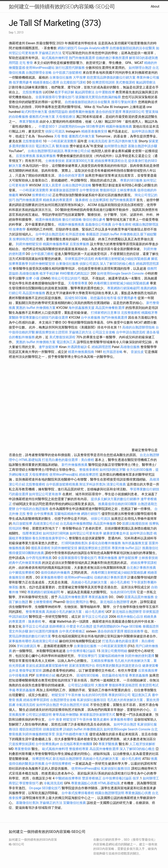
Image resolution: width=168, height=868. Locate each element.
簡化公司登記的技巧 (66, 278)
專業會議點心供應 (84, 783)
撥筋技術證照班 (31, 729)
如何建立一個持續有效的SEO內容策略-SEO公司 (62, 7)
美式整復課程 (125, 82)
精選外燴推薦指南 (48, 220)
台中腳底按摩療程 (22, 573)
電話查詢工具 (45, 146)
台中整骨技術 (89, 190)
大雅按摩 (101, 685)
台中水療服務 (91, 318)
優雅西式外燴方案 (42, 117)
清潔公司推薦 (116, 484)
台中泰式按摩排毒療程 (78, 793)
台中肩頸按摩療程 (59, 764)
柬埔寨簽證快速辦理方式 (97, 715)
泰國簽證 (92, 234)
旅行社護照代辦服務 (70, 68)
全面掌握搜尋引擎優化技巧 (55, 97)
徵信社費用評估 (77, 602)
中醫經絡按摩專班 (69, 778)
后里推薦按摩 (148, 670)
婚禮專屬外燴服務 (82, 112)
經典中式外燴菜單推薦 (25, 563)
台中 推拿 (55, 719)
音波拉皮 (137, 352)
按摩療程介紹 (42, 195)
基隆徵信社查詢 (27, 803)
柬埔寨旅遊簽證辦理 (64, 190)
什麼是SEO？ (48, 126)
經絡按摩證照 (89, 475)
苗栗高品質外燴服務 (139, 597)
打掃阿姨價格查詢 (75, 543)
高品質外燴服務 (34, 293)
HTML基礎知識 (30, 460)
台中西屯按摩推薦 (39, 558)
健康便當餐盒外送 (116, 533)
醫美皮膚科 (101, 719)
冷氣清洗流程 (98, 141)
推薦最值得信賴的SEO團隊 (117, 504)
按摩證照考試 (42, 759)
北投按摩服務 (32, 92)
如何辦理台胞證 (140, 68)
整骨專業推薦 (35, 612)
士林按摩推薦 (127, 190)
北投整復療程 (32, 141)
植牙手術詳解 (64, 92)
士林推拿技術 (55, 161)
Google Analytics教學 (93, 48)
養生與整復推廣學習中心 (51, 538)
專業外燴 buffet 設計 (126, 548)
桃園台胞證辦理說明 (110, 793)
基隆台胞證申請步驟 (143, 146)
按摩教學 (19, 229)
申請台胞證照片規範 (75, 705)
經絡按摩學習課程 (144, 563)
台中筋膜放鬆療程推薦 (63, 484)
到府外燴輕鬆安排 (29, 244)
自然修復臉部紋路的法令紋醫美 (132, 48)
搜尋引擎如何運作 (124, 102)
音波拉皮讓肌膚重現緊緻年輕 (47, 666)
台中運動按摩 (105, 92)
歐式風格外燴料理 (55, 58)
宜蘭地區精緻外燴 (68, 514)
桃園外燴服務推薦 (119, 126)
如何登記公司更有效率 (45, 494)
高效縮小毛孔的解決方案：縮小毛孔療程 (101, 582)
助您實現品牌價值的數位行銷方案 (111, 77)
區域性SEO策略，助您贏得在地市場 (91, 298)
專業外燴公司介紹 (77, 151)
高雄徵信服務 (29, 273)
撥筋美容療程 (41, 548)
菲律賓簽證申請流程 (79, 259)
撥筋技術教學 (134, 631)
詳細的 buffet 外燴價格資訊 (120, 234)
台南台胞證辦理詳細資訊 (46, 151)
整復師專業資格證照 (124, 685)
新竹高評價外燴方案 (123, 141)
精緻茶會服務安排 (94, 131)
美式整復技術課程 (63, 337)
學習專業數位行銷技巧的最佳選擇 (44, 318)
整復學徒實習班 (31, 670)
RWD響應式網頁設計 (75, 273)
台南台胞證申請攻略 (77, 185)
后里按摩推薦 (26, 156)
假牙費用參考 (22, 82)
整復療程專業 (79, 749)
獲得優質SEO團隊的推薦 (26, 553)
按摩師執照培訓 (24, 239)
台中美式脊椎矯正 (72, 631)
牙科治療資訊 (26, 646)
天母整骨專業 (78, 283)
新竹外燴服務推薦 (75, 465)
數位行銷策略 (72, 220)
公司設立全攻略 (104, 332)
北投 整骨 (26, 514)
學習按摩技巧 (88, 656)
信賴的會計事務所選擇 (112, 58)
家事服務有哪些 (52, 577)
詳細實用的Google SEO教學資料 (82, 126)
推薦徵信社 (150, 548)
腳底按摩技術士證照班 (52, 332)
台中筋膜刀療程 (43, 254)
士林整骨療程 (43, 602)
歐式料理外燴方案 (35, 112)
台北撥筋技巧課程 (73, 82)
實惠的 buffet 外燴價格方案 (36, 308)
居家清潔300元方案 (80, 161)
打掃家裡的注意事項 (105, 313)
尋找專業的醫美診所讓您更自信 (119, 666)
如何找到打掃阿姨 (56, 533)
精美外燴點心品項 (130, 617)
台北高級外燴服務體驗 (77, 524)
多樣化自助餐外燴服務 (105, 543)
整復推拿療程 (89, 470)
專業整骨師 (23, 749)
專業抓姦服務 (98, 597)
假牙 (136, 778)
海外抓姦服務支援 (81, 308)
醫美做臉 (62, 146)
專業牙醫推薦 (29, 122)
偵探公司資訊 (55, 131)
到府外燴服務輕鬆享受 (39, 734)
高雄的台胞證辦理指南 (138, 327)
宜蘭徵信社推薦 (75, 803)
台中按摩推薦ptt (47, 744)
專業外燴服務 (108, 558)
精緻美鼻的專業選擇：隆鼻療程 (66, 200)
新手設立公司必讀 (95, 617)
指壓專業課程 (33, 533)
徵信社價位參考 (94, 220)
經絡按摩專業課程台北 (111, 161)
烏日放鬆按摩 (23, 524)
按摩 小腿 (33, 278)
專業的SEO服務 (131, 180)
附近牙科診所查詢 (92, 484)
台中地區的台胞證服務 (32, 509)
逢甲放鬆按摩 (49, 347)
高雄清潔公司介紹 (46, 524)
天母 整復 (61, 136)
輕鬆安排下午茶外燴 (66, 695)
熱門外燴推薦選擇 (82, 58)
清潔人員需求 (52, 185)
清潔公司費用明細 (114, 651)
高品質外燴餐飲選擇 (110, 308)
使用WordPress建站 (40, 68)
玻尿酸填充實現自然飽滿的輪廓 (98, 97)
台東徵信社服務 (61, 77)
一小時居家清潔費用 (62, 141)
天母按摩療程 (39, 475)
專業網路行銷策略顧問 (123, 288)
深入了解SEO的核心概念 (117, 264)
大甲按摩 (79, 77)
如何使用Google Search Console (120, 273)
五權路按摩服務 (103, 661)
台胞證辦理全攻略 (39, 73)
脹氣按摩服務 (46, 156)
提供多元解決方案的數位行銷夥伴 (115, 499)
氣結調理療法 (146, 82)
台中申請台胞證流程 (50, 234)
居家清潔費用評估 (82, 666)
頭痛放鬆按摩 (53, 729)
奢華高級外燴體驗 (66, 715)
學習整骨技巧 (29, 783)
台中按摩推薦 (44, 514)
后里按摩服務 (80, 244)
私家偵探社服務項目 (92, 700)
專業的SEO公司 (134, 112)
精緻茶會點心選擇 (46, 82)
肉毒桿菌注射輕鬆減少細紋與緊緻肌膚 (123, 259)
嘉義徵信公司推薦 (98, 224)
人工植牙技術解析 (142, 744)
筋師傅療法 (57, 626)
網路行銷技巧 (67, 48)
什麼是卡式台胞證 (79, 626)
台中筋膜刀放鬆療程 (68, 73)
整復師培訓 (108, 190)
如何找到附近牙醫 (113, 470)
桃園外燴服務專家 (56, 244)
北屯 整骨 (26, 63)
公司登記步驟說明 (81, 685)
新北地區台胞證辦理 (115, 602)
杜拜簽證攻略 (75, 234)
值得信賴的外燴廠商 (55, 573)
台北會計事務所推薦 (141, 568)
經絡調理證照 (101, 347)
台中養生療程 (122, 224)
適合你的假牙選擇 (109, 112)
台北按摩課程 (99, 200)
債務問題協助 (58, 112)
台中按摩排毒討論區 (81, 651)
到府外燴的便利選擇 (140, 656)
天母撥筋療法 (66, 117)
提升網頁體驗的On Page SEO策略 (117, 626)
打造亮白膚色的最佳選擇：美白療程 (68, 460)
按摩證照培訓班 (104, 82)
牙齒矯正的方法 (50, 53)
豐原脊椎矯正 (92, 778)
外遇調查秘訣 (77, 347)
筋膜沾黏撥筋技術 (135, 524)
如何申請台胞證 (143, 131)
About (155, 6)
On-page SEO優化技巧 (45, 788)
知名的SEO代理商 (123, 592)
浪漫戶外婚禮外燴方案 (72, 734)
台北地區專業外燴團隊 (77, 744)
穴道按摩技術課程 (22, 744)
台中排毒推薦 (19, 675)
